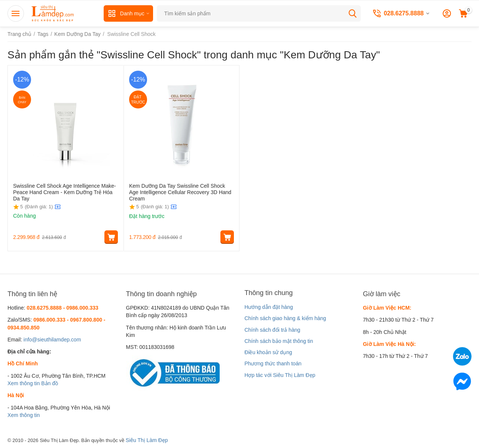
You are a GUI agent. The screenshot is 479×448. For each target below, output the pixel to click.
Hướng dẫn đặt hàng (269, 307)
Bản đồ (50, 383)
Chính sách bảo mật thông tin (279, 341)
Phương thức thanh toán (273, 363)
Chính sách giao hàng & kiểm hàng (285, 318)
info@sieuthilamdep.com (52, 340)
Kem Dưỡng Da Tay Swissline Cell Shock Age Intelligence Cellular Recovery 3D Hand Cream (180, 192)
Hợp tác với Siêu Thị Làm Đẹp (280, 375)
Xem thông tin (24, 383)
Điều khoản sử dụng (268, 352)
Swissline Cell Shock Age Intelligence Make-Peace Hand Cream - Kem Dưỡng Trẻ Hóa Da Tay (65, 192)
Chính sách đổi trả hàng (272, 330)
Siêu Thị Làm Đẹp (147, 440)
